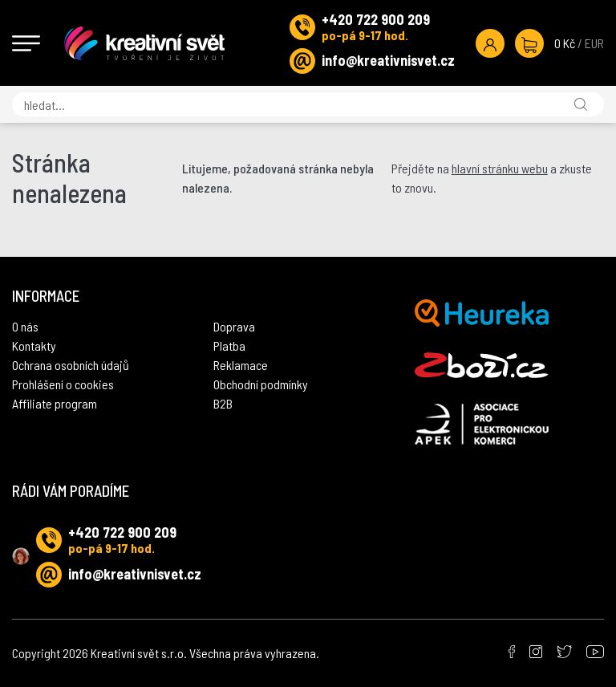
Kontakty (34, 346)
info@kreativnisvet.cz (388, 60)
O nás (25, 326)
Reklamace (241, 365)
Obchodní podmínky (261, 384)
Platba (229, 346)
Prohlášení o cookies (63, 384)
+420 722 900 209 (376, 19)
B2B (223, 403)
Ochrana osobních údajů (71, 365)
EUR (594, 43)
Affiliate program (55, 403)
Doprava (234, 326)
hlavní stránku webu (500, 168)
